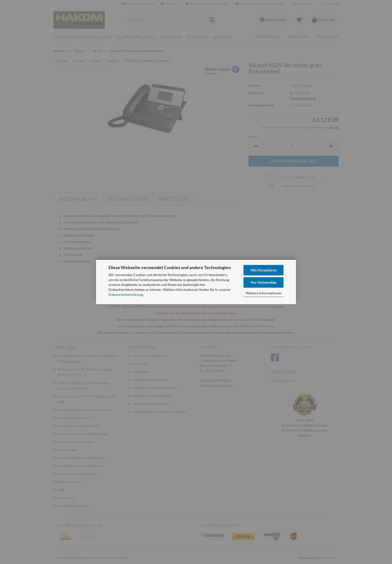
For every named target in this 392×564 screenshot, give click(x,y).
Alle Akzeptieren (264, 270)
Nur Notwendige (263, 282)
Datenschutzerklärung (126, 294)
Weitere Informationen (264, 293)
